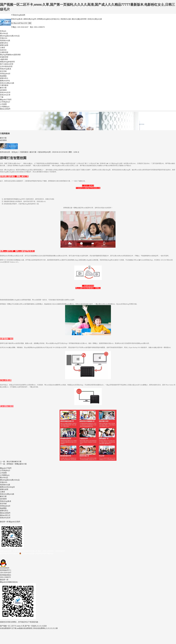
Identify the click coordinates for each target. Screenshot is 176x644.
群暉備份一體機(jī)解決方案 (17, 464)
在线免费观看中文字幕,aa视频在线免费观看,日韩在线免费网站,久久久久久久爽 (29, 628)
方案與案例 (24, 152)
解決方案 (33, 152)
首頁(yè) (15, 152)
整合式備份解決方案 (14, 462)
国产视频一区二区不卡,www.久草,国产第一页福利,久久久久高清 (23, 626)
